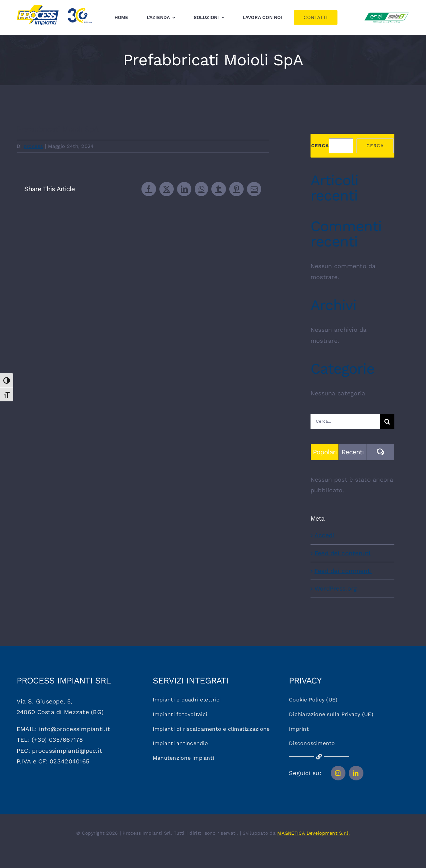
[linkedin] (356, 773)
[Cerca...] (345, 421)
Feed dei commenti (343, 571)
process (33, 146)
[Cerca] (387, 421)
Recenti (352, 452)
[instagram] (338, 773)
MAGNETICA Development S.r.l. (314, 833)
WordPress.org (336, 588)
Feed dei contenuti (343, 553)
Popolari (325, 452)
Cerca (320, 146)
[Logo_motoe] (387, 13)
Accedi (324, 535)
